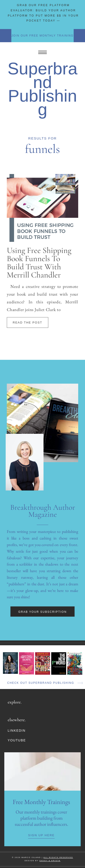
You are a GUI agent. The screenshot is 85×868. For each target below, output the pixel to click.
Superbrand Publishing (42, 89)
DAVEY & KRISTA (50, 861)
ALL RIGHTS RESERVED (58, 857)
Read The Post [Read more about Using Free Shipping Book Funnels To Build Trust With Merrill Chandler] (28, 322)
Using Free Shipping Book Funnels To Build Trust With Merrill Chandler (39, 263)
